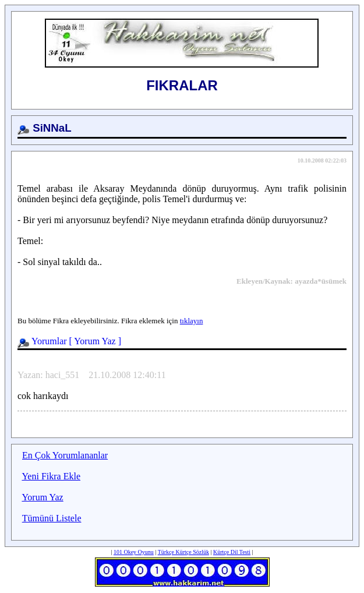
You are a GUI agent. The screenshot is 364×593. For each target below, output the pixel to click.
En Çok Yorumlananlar (65, 455)
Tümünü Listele (52, 518)
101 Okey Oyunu (134, 552)
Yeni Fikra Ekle (51, 476)
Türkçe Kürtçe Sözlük (183, 552)
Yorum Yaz (95, 341)
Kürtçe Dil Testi (232, 552)
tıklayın (192, 321)
